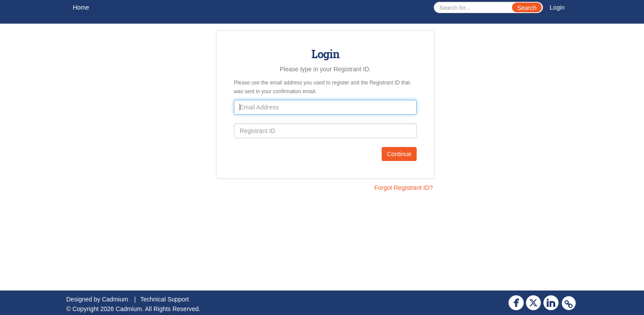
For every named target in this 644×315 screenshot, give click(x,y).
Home (81, 7)
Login (557, 7)
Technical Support (165, 299)
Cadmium (115, 299)
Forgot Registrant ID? (404, 188)
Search (527, 8)
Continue (399, 154)
